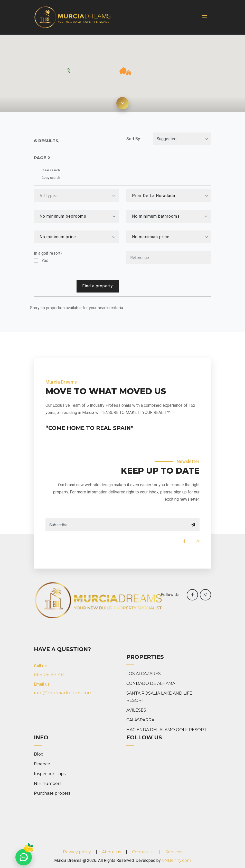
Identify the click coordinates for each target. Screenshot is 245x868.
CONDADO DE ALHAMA (151, 683)
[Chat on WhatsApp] (24, 857)
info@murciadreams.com (63, 693)
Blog (39, 754)
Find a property (98, 286)
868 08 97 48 (49, 675)
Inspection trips (50, 774)
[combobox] (76, 196)
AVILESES (136, 710)
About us (111, 852)
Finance (42, 764)
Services (174, 852)
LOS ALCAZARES (144, 674)
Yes (45, 260)
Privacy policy (77, 852)
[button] (128, 73)
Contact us (143, 852)
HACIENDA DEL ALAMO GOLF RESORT (167, 730)
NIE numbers (48, 783)
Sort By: (134, 139)
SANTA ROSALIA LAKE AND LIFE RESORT (159, 697)
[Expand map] (122, 103)
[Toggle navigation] (205, 17)
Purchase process (52, 793)
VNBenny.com (176, 860)
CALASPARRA (140, 720)
